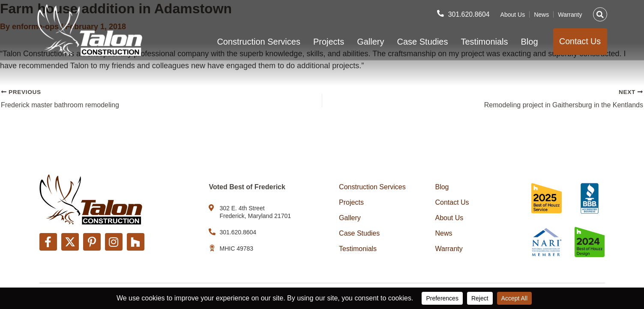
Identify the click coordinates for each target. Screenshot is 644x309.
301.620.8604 (469, 14)
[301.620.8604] (440, 13)
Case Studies (421, 42)
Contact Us (452, 202)
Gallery (369, 42)
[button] (600, 14)
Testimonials (483, 42)
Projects (327, 42)
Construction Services (257, 42)
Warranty (570, 14)
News (541, 14)
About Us (513, 14)
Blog (528, 42)
